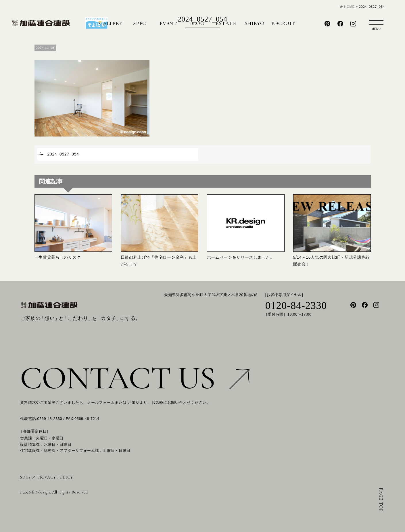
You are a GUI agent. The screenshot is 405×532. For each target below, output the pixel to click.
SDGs (25, 477)
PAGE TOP (381, 500)
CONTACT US (135, 378)
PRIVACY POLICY (55, 477)
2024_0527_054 (63, 154)
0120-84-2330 (296, 306)
